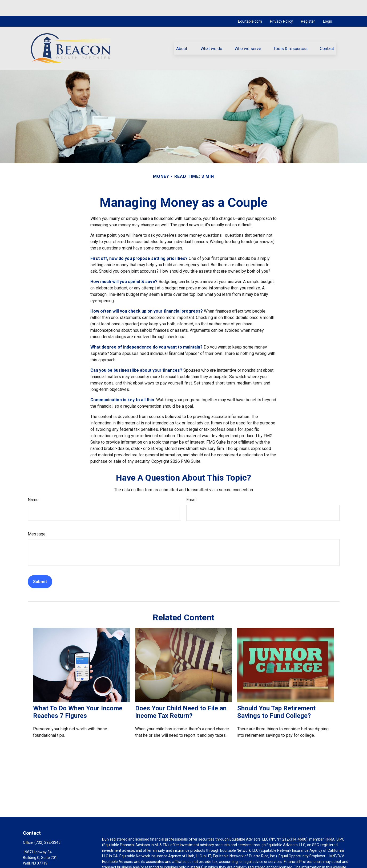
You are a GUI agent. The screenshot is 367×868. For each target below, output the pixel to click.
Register (308, 5)
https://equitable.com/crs (124, 862)
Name (33, 484)
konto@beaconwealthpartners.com (53, 865)
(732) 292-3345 (47, 826)
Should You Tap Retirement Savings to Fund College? (276, 696)
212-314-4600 (294, 823)
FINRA (330, 823)
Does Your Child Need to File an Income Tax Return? (181, 696)
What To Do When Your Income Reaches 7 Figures (78, 696)
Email (191, 484)
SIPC (340, 823)
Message (37, 518)
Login (328, 5)
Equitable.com (250, 5)
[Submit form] (40, 566)
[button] (182, 32)
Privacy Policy (281, 5)
